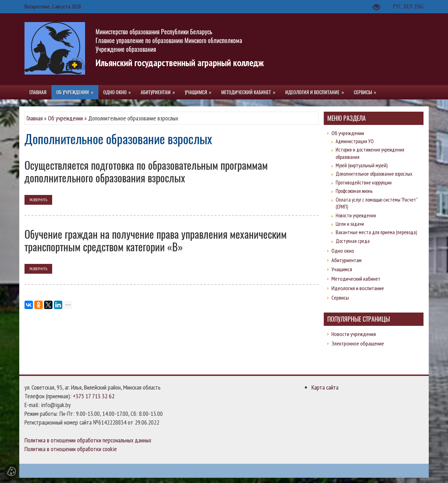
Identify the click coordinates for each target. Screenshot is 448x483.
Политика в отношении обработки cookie (71, 449)
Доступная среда (353, 241)
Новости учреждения (356, 215)
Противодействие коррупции (364, 183)
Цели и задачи (350, 224)
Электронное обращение (358, 343)
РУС (398, 6)
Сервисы (340, 297)
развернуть (38, 200)
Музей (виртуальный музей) (362, 165)
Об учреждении (65, 118)
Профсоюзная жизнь (354, 191)
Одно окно (343, 251)
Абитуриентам (346, 260)
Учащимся (342, 269)
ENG (419, 6)
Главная (35, 118)
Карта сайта (325, 387)
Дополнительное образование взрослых (374, 174)
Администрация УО (355, 141)
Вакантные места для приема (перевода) (376, 232)
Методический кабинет (356, 279)
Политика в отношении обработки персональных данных (88, 440)
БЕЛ (409, 6)
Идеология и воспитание (358, 288)
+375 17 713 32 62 (94, 396)
